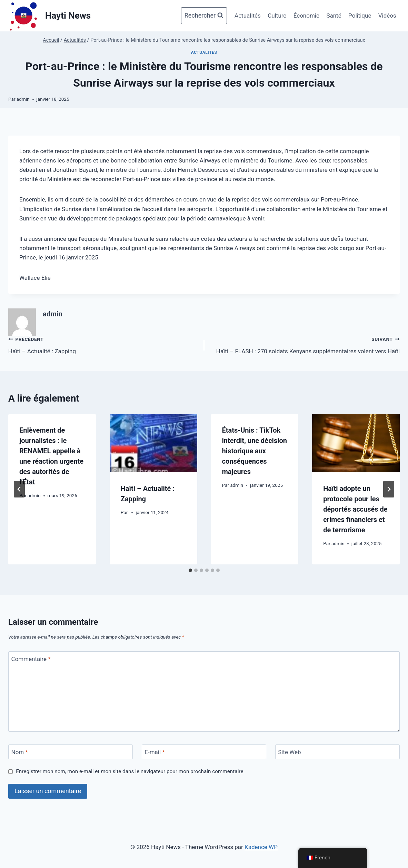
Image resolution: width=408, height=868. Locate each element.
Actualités (248, 16)
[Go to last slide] (19, 489)
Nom (20, 752)
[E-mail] (204, 752)
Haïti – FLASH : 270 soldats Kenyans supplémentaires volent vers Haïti (305, 344)
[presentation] (153, 443)
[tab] (190, 570)
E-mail (155, 752)
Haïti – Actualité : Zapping (103, 344)
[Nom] (71, 752)
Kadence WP (261, 847)
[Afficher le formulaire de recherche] (204, 16)
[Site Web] (337, 752)
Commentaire (31, 659)
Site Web (289, 752)
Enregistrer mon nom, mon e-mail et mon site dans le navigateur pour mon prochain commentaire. (130, 771)
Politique (360, 16)
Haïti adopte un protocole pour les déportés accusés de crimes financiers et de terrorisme (355, 509)
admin (23, 99)
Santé (334, 16)
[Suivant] (389, 489)
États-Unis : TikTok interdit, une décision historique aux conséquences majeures (255, 451)
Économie (306, 16)
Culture (277, 16)
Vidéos (387, 16)
